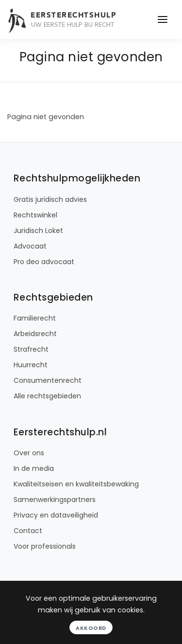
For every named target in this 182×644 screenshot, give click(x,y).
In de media (34, 468)
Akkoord (91, 628)
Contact (28, 531)
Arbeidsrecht (35, 334)
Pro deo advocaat (44, 262)
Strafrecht (31, 349)
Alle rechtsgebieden (47, 396)
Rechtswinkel (35, 215)
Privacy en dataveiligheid (56, 515)
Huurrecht (31, 365)
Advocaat (30, 246)
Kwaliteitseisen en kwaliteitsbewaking (76, 484)
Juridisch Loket (38, 231)
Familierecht (35, 318)
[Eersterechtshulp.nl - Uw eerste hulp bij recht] (76, 19)
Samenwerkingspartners (55, 500)
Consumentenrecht (48, 380)
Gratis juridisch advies (50, 199)
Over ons (29, 453)
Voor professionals (45, 546)
